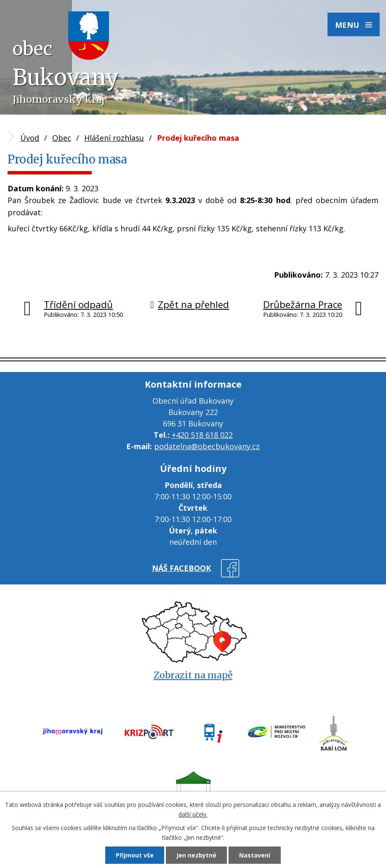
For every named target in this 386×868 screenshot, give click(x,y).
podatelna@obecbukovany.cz (207, 446)
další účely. (193, 814)
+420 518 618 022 (202, 435)
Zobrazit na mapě (193, 675)
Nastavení (255, 855)
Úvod (30, 138)
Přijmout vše (135, 855)
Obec (62, 138)
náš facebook (181, 568)
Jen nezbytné (196, 855)
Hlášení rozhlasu (114, 138)
